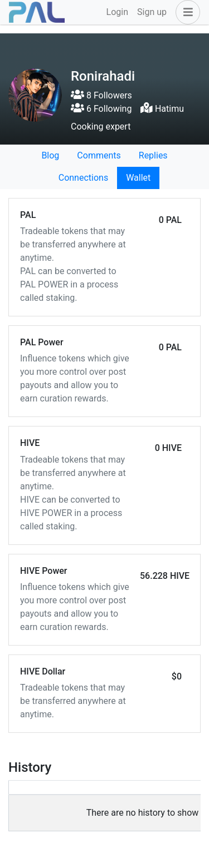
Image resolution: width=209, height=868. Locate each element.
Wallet (138, 178)
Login (117, 12)
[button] (186, 12)
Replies (153, 155)
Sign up (152, 12)
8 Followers (101, 95)
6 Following (101, 109)
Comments (99, 155)
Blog (50, 155)
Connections (83, 178)
